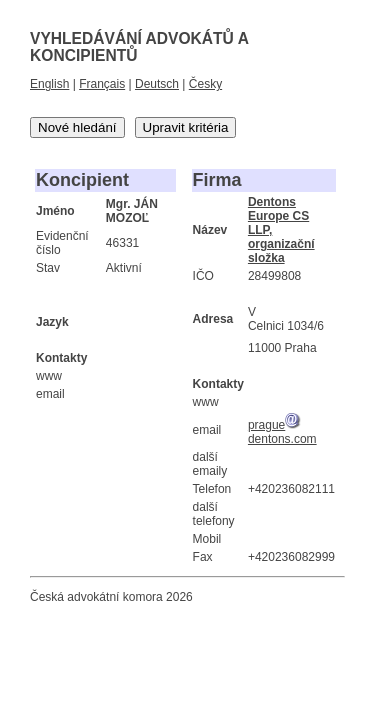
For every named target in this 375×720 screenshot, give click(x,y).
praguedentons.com (282, 432)
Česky (205, 84)
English (49, 84)
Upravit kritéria (186, 127)
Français (102, 84)
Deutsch (157, 84)
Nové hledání (77, 127)
